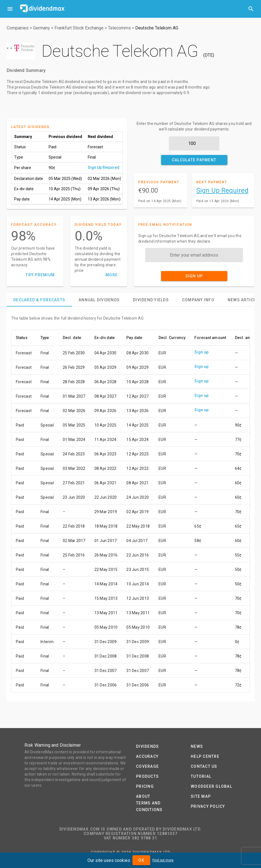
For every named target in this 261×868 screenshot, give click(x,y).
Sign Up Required (104, 167)
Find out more (163, 860)
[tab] (39, 300)
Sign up (201, 352)
